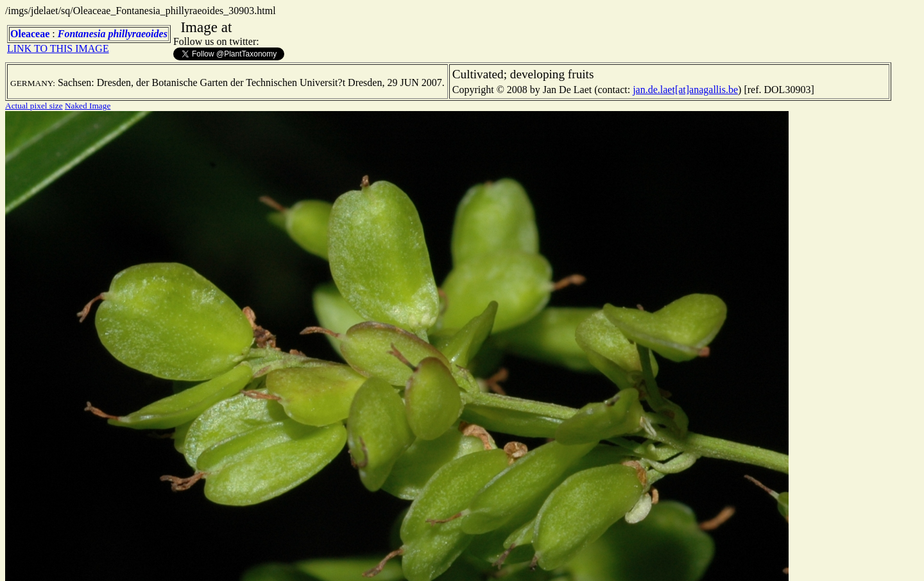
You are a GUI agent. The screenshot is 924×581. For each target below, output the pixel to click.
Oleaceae (30, 34)
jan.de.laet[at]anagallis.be (685, 90)
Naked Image (88, 106)
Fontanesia (82, 34)
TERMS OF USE (657, 560)
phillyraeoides (137, 34)
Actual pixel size (34, 106)
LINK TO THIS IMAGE (58, 48)
